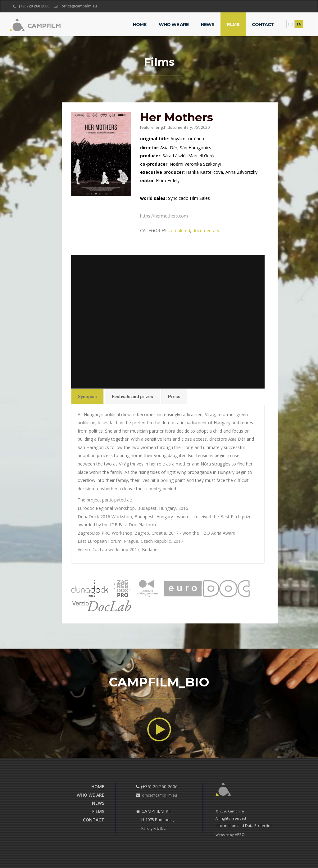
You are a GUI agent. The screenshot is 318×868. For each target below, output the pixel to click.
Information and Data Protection (244, 826)
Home (140, 25)
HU (291, 24)
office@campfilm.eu (79, 6)
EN (299, 24)
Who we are (174, 25)
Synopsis (88, 395)
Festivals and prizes (133, 395)
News (208, 25)
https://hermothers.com (164, 216)
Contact (263, 25)
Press (174, 395)
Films (233, 25)
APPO (240, 835)
